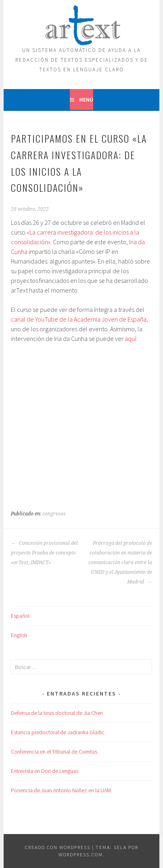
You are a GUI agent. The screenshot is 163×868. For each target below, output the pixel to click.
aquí (130, 338)
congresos (54, 514)
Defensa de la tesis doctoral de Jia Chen (57, 713)
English (19, 635)
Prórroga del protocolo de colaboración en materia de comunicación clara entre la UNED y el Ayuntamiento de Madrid (120, 563)
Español (20, 616)
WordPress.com (81, 855)
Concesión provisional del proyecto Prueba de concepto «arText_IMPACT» (44, 553)
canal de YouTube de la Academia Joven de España (79, 319)
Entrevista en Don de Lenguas (45, 771)
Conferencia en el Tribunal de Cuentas (54, 752)
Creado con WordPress (58, 847)
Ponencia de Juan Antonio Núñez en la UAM (61, 790)
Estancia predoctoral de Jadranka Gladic (58, 732)
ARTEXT (81, 23)
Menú (86, 100)
